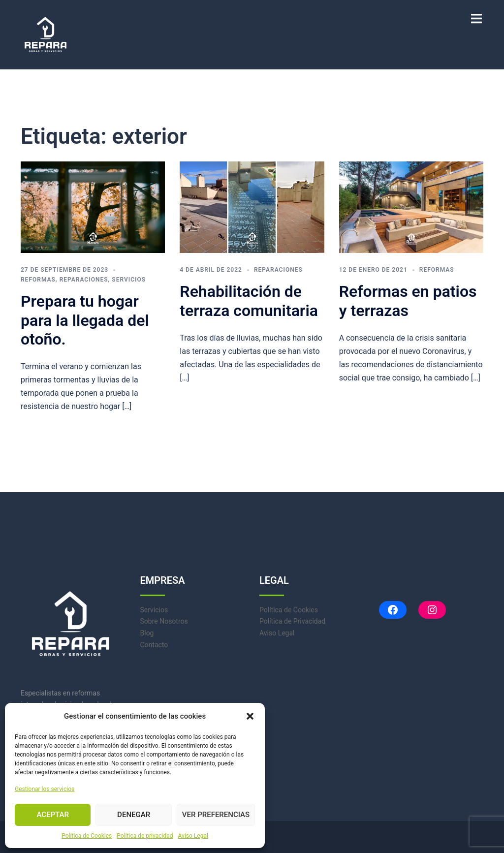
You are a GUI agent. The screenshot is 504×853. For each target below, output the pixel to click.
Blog (147, 633)
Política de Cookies (87, 836)
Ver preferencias (216, 815)
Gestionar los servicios (45, 789)
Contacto (154, 645)
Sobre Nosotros (164, 621)
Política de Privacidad (292, 621)
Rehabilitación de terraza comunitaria (249, 301)
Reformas (38, 280)
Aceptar (53, 815)
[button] (250, 716)
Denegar (134, 815)
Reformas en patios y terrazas (408, 301)
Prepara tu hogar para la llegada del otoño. (85, 320)
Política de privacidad (145, 836)
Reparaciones (84, 280)
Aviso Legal (193, 836)
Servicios (129, 280)
